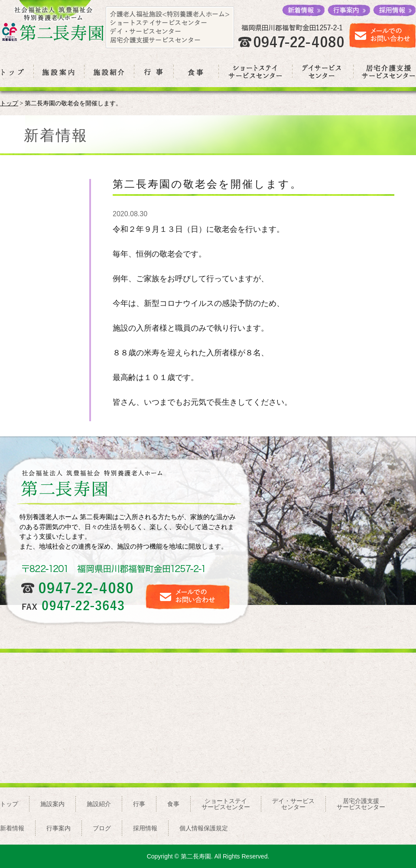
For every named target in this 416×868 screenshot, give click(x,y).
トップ (9, 103)
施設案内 (52, 804)
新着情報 (12, 828)
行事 (139, 804)
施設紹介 (99, 804)
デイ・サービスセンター (293, 804)
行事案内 (58, 828)
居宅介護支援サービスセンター (361, 804)
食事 (173, 804)
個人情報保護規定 (204, 828)
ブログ (102, 828)
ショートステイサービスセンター (226, 804)
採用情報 (145, 828)
